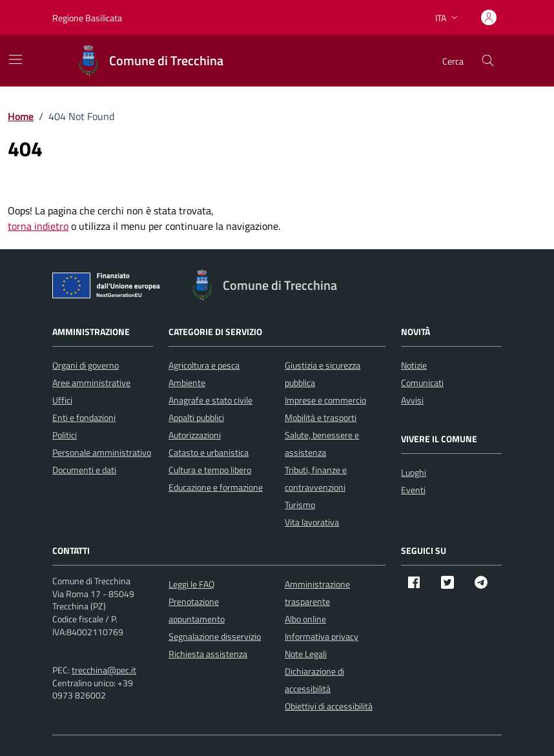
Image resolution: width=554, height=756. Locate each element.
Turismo (300, 505)
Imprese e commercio (325, 400)
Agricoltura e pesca (204, 365)
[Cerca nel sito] (488, 61)
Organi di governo (86, 365)
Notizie (414, 365)
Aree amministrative (91, 383)
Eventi (413, 490)
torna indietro (38, 226)
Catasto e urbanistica (209, 452)
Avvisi (412, 400)
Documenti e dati (84, 470)
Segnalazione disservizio (215, 636)
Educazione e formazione (216, 487)
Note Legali (306, 654)
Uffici (62, 400)
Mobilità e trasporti (321, 417)
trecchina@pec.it (104, 670)
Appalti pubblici (196, 417)
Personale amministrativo (102, 452)
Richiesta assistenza (208, 654)
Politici (65, 435)
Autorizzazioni (195, 435)
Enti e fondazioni (84, 417)
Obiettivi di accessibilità (329, 706)
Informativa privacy (322, 636)
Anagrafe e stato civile (210, 400)
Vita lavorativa (312, 522)
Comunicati (422, 383)
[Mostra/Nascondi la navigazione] (15, 59)
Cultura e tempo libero (210, 470)
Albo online (305, 619)
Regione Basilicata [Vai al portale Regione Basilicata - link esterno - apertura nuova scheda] (87, 18)
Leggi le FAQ (191, 584)
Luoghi (414, 472)
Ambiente (187, 383)
